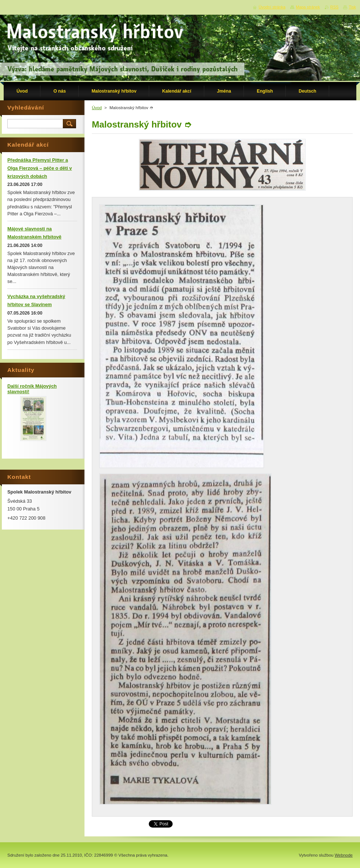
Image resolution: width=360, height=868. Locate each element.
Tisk (352, 7)
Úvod (97, 108)
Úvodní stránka (272, 7)
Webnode (344, 855)
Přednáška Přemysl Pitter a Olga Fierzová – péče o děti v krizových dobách (40, 168)
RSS (334, 7)
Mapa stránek (308, 7)
